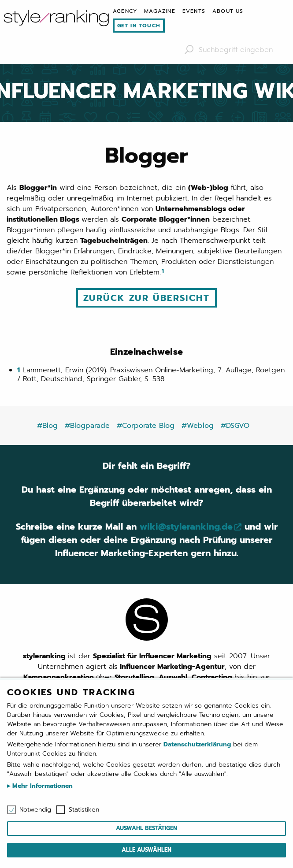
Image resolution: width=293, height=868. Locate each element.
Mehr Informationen (41, 786)
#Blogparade (87, 426)
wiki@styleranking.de (186, 527)
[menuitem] (125, 11)
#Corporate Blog (146, 426)
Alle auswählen (146, 850)
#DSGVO (235, 426)
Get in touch (139, 26)
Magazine (160, 11)
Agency (125, 11)
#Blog (47, 426)
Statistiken (84, 810)
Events (194, 11)
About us (228, 11)
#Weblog (198, 426)
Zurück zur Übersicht (146, 298)
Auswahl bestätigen (146, 828)
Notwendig (35, 810)
